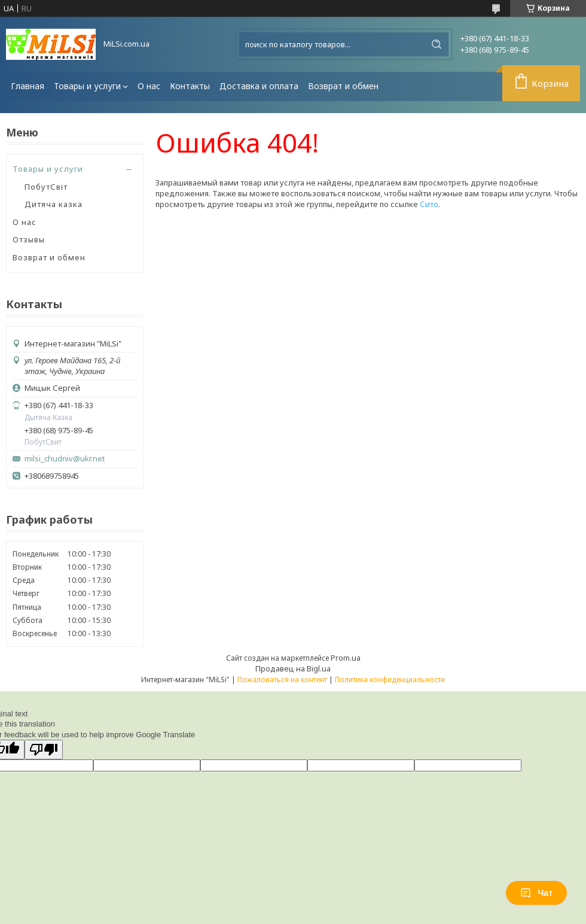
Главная (28, 86)
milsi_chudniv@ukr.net (65, 459)
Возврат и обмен (343, 86)
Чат (536, 893)
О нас (149, 86)
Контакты (190, 86)
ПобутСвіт (46, 187)
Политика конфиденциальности (390, 680)
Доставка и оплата (259, 86)
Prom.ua (346, 658)
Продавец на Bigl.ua (293, 668)
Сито (429, 204)
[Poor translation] (44, 750)
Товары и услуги (87, 86)
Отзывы (29, 239)
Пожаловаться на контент (282, 680)
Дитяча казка (54, 204)
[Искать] (437, 44)
